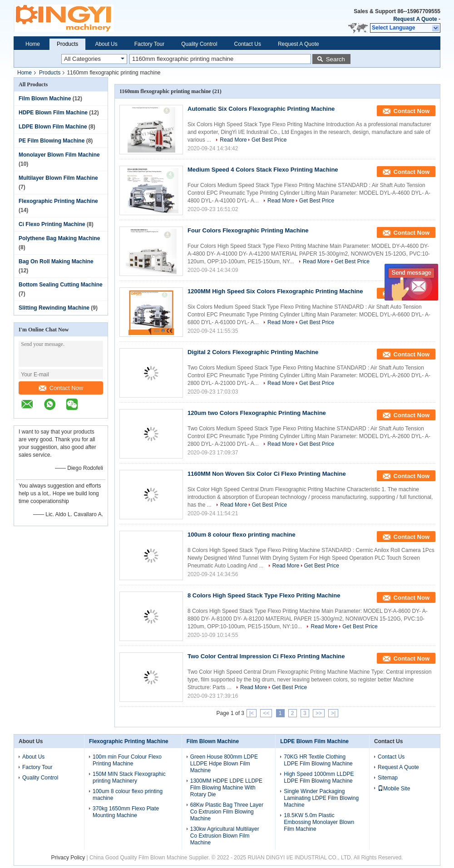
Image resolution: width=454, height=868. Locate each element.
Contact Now (61, 388)
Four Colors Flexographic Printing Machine (248, 230)
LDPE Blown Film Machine (53, 127)
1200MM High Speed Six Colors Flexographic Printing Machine (275, 291)
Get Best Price (269, 140)
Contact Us (248, 44)
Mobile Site (394, 789)
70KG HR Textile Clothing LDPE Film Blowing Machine (318, 760)
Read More (233, 140)
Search (336, 59)
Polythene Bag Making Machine (59, 238)
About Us (106, 44)
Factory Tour (149, 44)
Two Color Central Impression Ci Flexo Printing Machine (266, 656)
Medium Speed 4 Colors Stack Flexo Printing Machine (263, 170)
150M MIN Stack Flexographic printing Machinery (129, 777)
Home (33, 44)
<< (266, 713)
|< (252, 713)
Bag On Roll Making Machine (56, 261)
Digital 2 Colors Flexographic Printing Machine (253, 352)
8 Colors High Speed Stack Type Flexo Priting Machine (264, 595)
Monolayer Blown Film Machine (59, 155)
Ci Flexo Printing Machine (52, 224)
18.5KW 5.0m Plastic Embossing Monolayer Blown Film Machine (319, 822)
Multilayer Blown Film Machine (58, 178)
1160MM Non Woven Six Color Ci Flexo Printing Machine (267, 474)
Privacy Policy (68, 858)
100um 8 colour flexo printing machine (242, 535)
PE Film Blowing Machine (52, 141)
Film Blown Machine (45, 99)
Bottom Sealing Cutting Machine (61, 285)
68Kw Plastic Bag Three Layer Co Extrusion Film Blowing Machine (227, 812)
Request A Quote (415, 19)
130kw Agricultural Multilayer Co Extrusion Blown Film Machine (225, 836)
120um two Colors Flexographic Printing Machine (257, 413)
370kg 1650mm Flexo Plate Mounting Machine (126, 812)
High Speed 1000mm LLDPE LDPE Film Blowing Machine (319, 777)
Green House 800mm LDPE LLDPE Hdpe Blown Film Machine (224, 764)
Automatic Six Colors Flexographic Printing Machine (261, 109)
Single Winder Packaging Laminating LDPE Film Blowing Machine (321, 798)
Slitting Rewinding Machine (54, 308)
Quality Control (199, 44)
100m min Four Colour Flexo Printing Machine (127, 760)
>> (319, 713)
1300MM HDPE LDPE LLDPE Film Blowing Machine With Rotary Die (226, 788)
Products (67, 44)
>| (333, 713)
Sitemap (388, 778)
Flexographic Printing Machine (58, 201)
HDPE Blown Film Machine (53, 113)
